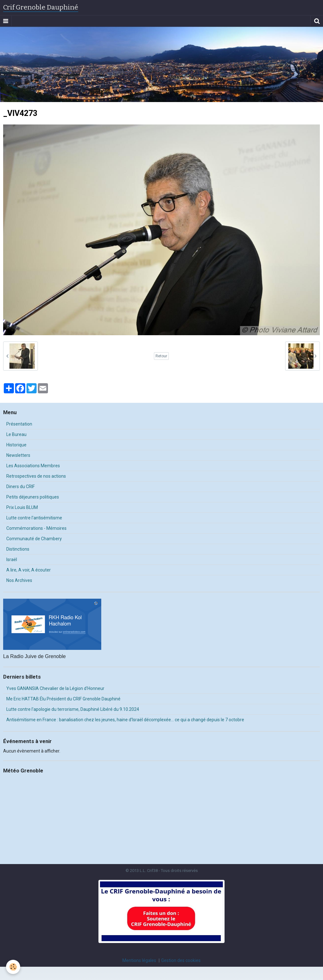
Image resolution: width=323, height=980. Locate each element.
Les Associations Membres (33, 466)
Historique (16, 445)
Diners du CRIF (21, 487)
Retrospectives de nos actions (36, 476)
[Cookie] (13, 967)
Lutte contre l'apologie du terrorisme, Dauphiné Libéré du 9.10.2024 (73, 709)
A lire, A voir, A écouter (29, 570)
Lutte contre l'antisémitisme (34, 518)
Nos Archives (19, 580)
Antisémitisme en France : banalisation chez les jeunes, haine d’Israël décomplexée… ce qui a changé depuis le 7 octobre (125, 720)
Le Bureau (16, 434)
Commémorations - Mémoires (36, 528)
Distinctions (18, 549)
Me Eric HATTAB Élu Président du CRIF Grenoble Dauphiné (63, 699)
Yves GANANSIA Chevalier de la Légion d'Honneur (55, 688)
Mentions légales (139, 960)
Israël (12, 560)
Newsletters (18, 455)
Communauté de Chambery (34, 539)
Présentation (19, 424)
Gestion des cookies (181, 960)
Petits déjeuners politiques (33, 497)
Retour (161, 356)
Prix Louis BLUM (22, 507)
